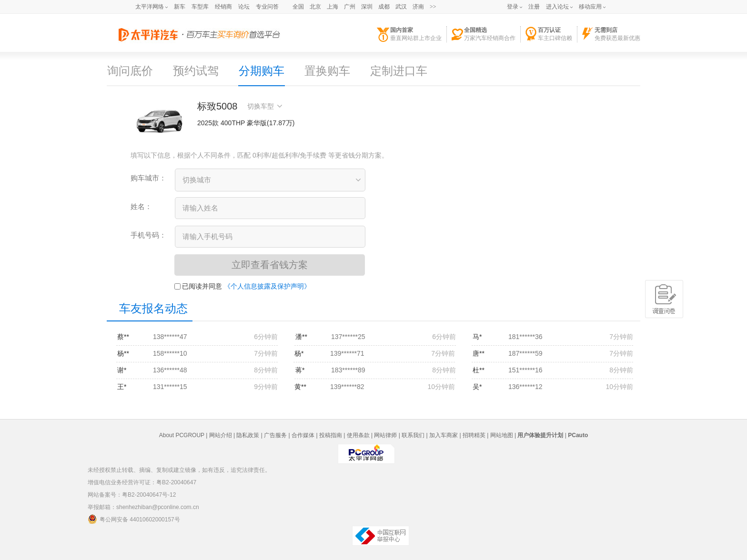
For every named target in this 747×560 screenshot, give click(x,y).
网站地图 (502, 435)
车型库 (200, 7)
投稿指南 (331, 435)
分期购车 (262, 71)
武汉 (401, 7)
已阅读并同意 (198, 286)
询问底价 (130, 71)
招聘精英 (474, 435)
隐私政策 (248, 435)
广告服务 (275, 435)
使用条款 (358, 435)
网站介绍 (221, 435)
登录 (513, 7)
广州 (350, 7)
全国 (298, 7)
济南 (418, 7)
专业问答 (267, 7)
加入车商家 (444, 435)
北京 (315, 7)
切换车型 (265, 106)
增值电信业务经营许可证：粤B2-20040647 (142, 482)
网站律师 (385, 435)
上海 (333, 7)
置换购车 (327, 71)
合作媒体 (303, 435)
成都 (384, 7)
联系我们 (413, 435)
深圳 (367, 7)
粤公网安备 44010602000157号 (134, 519)
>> (433, 7)
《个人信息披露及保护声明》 (267, 286)
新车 (180, 7)
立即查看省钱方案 (270, 265)
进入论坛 (557, 7)
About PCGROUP (182, 435)
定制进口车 (399, 71)
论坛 (244, 7)
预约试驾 (196, 71)
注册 (534, 7)
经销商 (223, 7)
